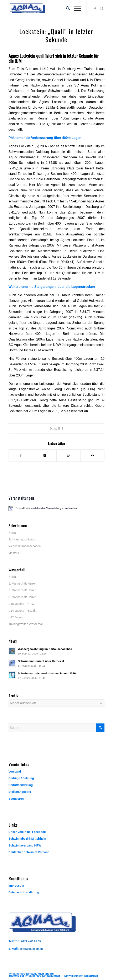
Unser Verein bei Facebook (27, 832)
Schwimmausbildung (22, 539)
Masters (14, 553)
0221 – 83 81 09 (31, 941)
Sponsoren (16, 799)
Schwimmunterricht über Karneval (41, 661)
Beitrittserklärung (21, 785)
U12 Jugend (16, 617)
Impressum (16, 886)
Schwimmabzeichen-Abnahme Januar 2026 (47, 673)
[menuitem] (66, 8)
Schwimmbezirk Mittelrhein (27, 839)
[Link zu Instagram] (101, 8)
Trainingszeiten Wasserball (26, 624)
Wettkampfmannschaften (25, 546)
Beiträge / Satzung (21, 778)
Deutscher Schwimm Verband (29, 852)
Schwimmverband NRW (25, 845)
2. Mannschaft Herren (23, 590)
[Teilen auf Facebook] (21, 455)
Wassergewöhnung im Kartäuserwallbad (45, 649)
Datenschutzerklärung (24, 892)
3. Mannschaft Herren (23, 597)
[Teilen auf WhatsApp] (68, 455)
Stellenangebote (20, 792)
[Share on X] (45, 455)
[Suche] (66, 8)
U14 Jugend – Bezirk (22, 611)
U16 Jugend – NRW (21, 604)
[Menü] (76, 8)
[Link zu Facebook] (95, 8)
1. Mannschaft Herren (23, 583)
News (12, 533)
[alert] (57, 508)
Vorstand (15, 772)
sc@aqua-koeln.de (32, 949)
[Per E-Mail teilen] (92, 455)
